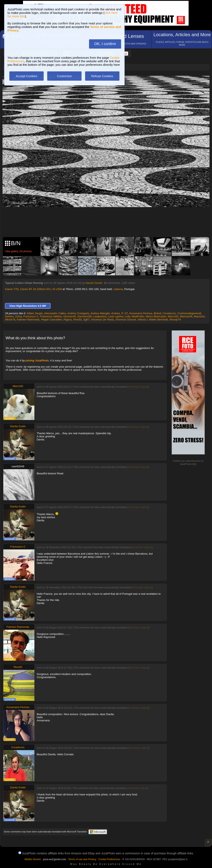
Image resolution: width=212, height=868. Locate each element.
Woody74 (175, 320)
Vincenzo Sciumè (126, 320)
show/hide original (138, 387)
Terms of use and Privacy (82, 859)
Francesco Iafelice (51, 316)
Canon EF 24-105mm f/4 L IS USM (41, 289)
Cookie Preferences (109, 859)
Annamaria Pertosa (140, 313)
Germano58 (84, 316)
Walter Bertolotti (158, 320)
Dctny (18, 316)
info (194, 464)
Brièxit (157, 313)
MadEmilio (138, 316)
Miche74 (10, 320)
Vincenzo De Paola (102, 320)
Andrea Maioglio (100, 313)
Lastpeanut (100, 316)
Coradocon (169, 313)
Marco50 (173, 316)
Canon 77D (12, 289)
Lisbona (118, 289)
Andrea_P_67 (119, 313)
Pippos (68, 320)
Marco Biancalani (156, 316)
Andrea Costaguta (78, 313)
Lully (127, 316)
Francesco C (31, 316)
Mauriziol (199, 316)
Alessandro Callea (55, 313)
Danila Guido (94, 283)
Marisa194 (186, 316)
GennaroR (70, 316)
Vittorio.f (142, 320)
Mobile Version (33, 859)
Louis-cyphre (116, 316)
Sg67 (86, 320)
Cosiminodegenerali (189, 313)
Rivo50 (77, 320)
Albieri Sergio (35, 313)
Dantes (9, 316)
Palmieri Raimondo (28, 320)
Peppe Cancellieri (52, 320)
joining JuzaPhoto (37, 360)
